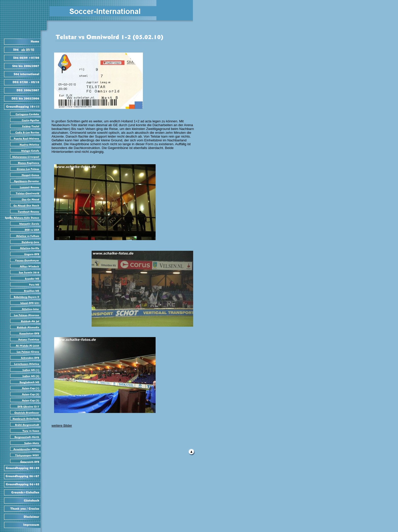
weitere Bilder (62, 426)
